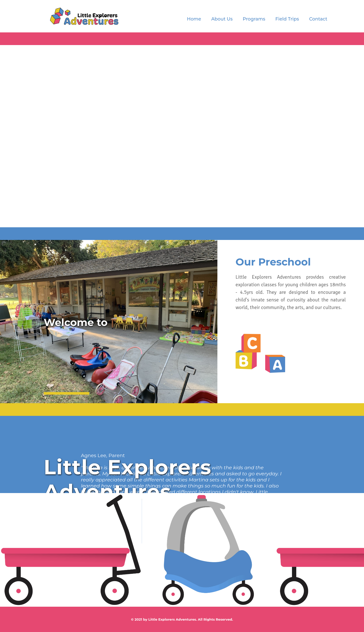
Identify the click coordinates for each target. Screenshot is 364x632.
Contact (318, 19)
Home (194, 19)
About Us (222, 19)
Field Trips (287, 19)
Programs (254, 19)
